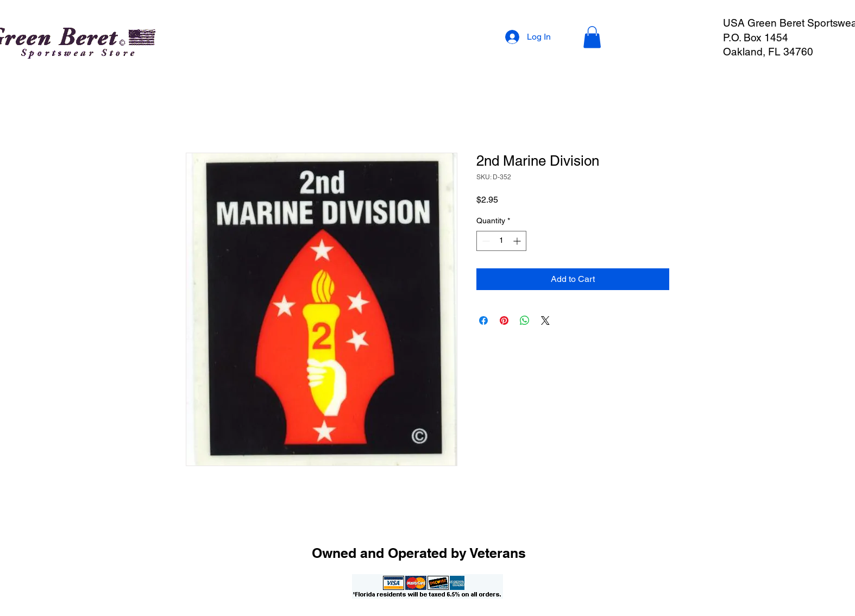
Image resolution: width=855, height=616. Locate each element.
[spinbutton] (501, 241)
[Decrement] (485, 241)
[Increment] (518, 241)
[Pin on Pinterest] (504, 320)
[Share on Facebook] (483, 320)
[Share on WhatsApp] (525, 320)
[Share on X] (545, 320)
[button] (592, 37)
